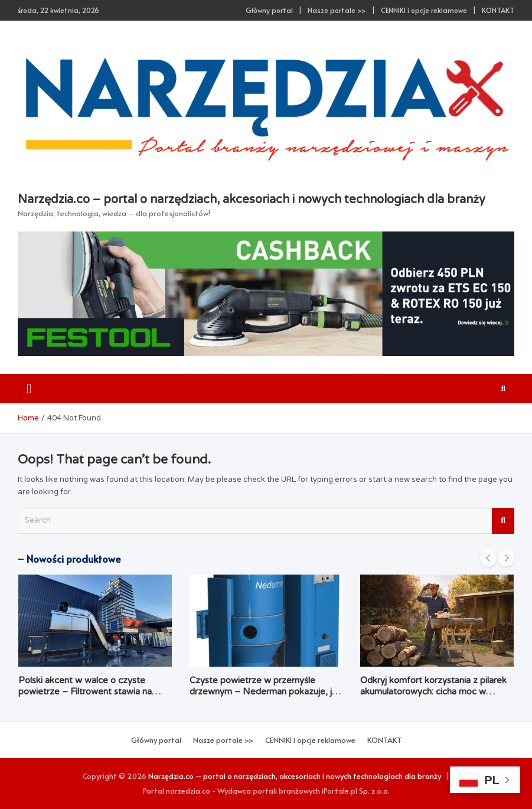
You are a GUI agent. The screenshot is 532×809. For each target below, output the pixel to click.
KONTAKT (498, 10)
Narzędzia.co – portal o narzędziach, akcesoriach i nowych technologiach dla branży (252, 200)
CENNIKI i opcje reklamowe (424, 10)
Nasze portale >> (337, 10)
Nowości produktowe (74, 559)
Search (503, 521)
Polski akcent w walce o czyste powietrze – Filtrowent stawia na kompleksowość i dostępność (85, 692)
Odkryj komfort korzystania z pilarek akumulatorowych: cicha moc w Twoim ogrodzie (433, 692)
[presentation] (488, 558)
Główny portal (269, 10)
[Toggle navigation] (29, 389)
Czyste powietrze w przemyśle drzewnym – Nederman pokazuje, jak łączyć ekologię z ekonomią (265, 692)
